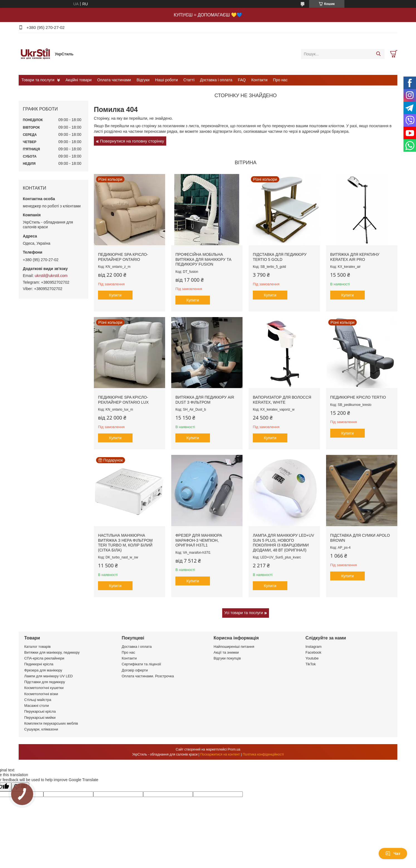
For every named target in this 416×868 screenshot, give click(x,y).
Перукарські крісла (40, 711)
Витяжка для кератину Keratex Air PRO (355, 257)
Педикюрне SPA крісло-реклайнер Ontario (123, 257)
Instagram (314, 647)
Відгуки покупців (227, 658)
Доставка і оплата (216, 80)
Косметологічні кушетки (44, 688)
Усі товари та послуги (244, 613)
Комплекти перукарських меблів (51, 723)
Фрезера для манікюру (43, 670)
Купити (115, 295)
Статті (189, 80)
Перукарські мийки (40, 718)
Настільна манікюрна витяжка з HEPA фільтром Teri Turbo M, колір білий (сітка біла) (125, 543)
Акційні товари (79, 80)
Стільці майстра (38, 700)
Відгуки (143, 80)
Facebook (313, 652)
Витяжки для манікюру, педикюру (52, 652)
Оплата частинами (114, 80)
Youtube (312, 658)
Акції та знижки (226, 652)
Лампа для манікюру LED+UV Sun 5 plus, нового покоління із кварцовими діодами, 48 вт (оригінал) (283, 543)
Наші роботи (166, 80)
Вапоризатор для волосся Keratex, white (282, 400)
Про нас (280, 80)
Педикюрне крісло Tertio (358, 397)
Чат (393, 854)
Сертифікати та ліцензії (141, 664)
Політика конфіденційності (263, 754)
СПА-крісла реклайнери (44, 658)
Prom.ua (234, 749)
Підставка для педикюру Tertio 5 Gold (280, 257)
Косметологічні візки (41, 694)
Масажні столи (36, 706)
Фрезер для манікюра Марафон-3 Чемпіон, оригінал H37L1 (199, 540)
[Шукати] (378, 54)
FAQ (242, 80)
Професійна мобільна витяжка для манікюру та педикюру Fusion (203, 259)
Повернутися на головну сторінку (132, 141)
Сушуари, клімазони (41, 729)
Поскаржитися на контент (220, 754)
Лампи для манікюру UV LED (48, 676)
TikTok (311, 664)
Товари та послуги (38, 80)
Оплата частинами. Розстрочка (148, 676)
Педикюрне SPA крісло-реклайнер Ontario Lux (123, 400)
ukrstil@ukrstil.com (51, 276)
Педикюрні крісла (39, 664)
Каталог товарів (37, 647)
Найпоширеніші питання (234, 647)
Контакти (259, 80)
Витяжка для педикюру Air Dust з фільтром (205, 400)
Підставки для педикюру (45, 682)
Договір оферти (135, 670)
